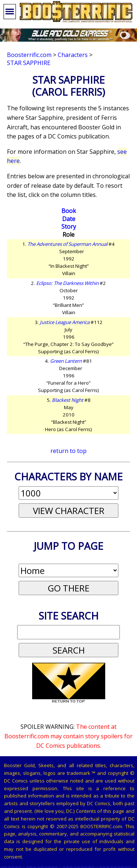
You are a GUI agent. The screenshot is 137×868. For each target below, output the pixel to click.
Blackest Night (68, 400)
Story (69, 226)
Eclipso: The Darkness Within (67, 283)
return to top (68, 451)
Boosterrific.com (29, 55)
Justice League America (65, 322)
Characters (73, 55)
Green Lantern (66, 361)
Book (69, 211)
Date (69, 219)
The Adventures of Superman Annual (67, 244)
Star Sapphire (29, 63)
